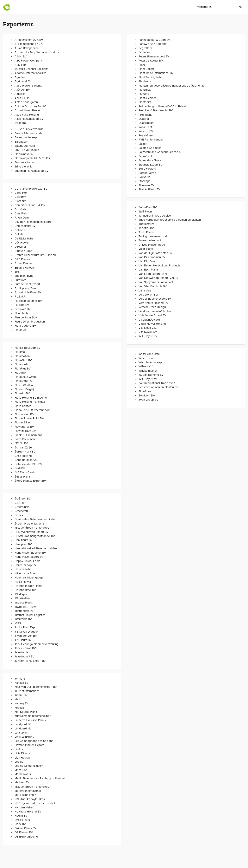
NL (242, 7)
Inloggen (204, 7)
